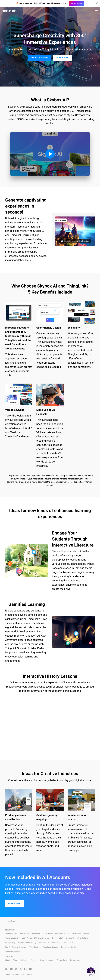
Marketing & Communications (17, 933)
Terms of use (62, 960)
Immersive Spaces (13, 952)
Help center (20, 975)
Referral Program (47, 960)
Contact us (9, 975)
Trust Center (34, 947)
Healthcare (68, 943)
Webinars (24, 960)
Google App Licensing (27, 943)
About (7, 960)
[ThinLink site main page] (10, 11)
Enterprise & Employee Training (56, 933)
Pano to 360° (58, 938)
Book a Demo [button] (63, 58)
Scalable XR (44, 943)
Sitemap (30, 975)
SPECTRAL (56, 943)
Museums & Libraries (80, 933)
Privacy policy (76, 960)
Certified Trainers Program (16, 947)
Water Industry (83, 938)
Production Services (69, 947)
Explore (33, 960)
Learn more (76, 3)
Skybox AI (70, 938)
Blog (15, 960)
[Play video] (50, 154)
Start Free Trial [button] (40, 58)
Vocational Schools (50, 947)
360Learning (10, 943)
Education (36, 933)
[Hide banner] (97, 3)
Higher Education (12, 938)
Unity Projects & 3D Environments (36, 938)
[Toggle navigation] (96, 11)
